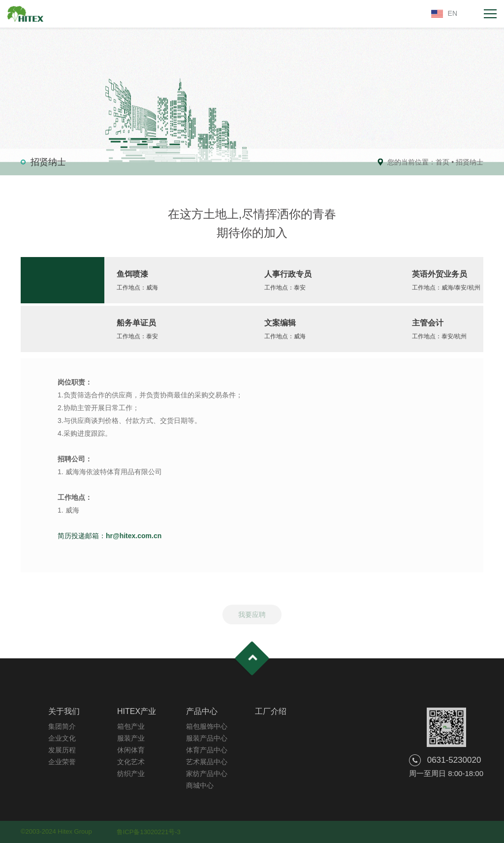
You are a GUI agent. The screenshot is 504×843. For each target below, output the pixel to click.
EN (453, 13)
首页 (442, 162)
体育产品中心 (207, 750)
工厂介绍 (271, 711)
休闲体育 (131, 750)
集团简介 (62, 726)
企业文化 (62, 738)
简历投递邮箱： (82, 536)
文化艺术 (131, 762)
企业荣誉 (62, 762)
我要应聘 (252, 618)
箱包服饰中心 (207, 726)
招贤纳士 (470, 162)
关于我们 (64, 711)
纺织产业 (131, 774)
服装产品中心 (207, 738)
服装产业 (131, 738)
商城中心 (200, 785)
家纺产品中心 (207, 774)
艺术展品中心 (207, 762)
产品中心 (202, 711)
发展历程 (62, 750)
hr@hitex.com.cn (134, 536)
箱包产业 (131, 726)
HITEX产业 (137, 711)
